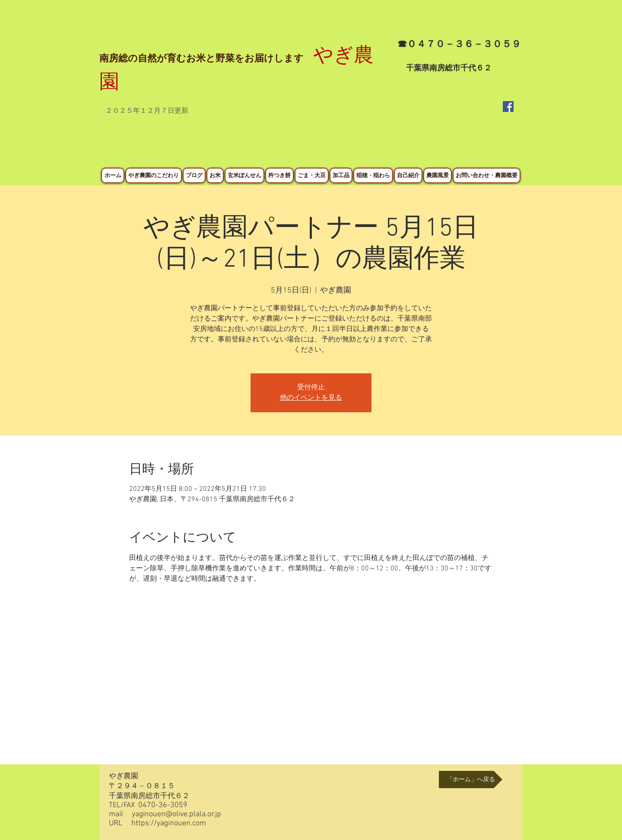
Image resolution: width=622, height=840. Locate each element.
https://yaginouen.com (169, 823)
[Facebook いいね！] (500, 146)
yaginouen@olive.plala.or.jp (176, 814)
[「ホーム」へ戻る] (471, 780)
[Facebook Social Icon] (508, 107)
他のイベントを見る (311, 398)
